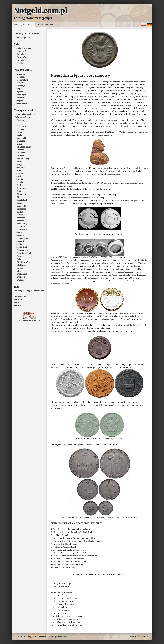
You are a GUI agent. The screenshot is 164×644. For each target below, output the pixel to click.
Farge (20, 165)
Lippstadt (21, 209)
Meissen (21, 221)
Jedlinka (21, 83)
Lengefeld (21, 206)
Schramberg (22, 250)
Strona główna (24, 37)
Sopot (20, 89)
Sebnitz (20, 256)
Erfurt (20, 162)
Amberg (21, 129)
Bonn (19, 144)
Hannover (21, 188)
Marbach (21, 218)
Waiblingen (22, 274)
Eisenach (21, 153)
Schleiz (20, 244)
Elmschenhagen (24, 159)
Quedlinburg (23, 238)
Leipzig (20, 203)
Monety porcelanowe (23, 25)
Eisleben (21, 156)
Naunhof (21, 227)
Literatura (20, 299)
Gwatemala (22, 51)
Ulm (19, 271)
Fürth (20, 170)
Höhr (19, 191)
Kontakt (19, 305)
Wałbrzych (22, 95)
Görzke (20, 179)
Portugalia (22, 57)
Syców (20, 92)
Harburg (21, 185)
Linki (17, 302)
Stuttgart (21, 265)
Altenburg (22, 126)
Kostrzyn (21, 86)
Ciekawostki (20, 297)
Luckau (20, 212)
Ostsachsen (22, 230)
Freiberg (21, 167)
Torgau (20, 268)
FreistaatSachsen (22, 117)
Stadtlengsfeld (24, 262)
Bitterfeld (21, 138)
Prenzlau (21, 235)
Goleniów (21, 77)
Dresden (21, 150)
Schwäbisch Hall (24, 253)
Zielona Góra (23, 103)
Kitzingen (21, 194)
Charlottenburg (24, 147)
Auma (20, 132)
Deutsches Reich (24, 114)
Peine (19, 232)
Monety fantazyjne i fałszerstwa (29, 291)
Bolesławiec (22, 74)
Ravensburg (22, 241)
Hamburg (21, 182)
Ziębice (20, 100)
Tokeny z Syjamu (24, 48)
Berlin (20, 135)
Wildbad (21, 280)
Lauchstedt (22, 200)
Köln (19, 197)
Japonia (20, 54)
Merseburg (22, 224)
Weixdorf (21, 277)
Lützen (20, 215)
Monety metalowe (45, 25)
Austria (20, 60)
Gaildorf (21, 173)
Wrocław (21, 98)
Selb (19, 259)
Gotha (20, 176)
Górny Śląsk (22, 80)
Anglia (20, 63)
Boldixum (21, 141)
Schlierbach (22, 247)
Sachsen (21, 120)
